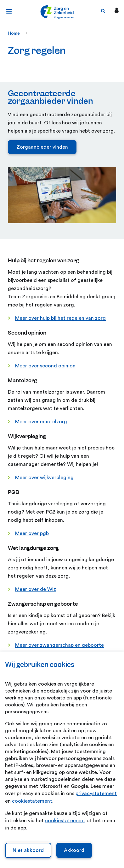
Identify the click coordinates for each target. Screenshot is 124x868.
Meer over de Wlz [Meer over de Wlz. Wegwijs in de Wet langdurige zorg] (36, 589)
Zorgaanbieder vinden (42, 147)
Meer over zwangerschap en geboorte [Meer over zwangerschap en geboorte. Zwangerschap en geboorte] (59, 645)
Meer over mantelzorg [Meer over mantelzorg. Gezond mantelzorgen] (41, 422)
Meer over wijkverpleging (44, 478)
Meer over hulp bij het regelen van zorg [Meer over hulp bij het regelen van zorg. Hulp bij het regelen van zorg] (60, 318)
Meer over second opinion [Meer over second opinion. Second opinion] (45, 366)
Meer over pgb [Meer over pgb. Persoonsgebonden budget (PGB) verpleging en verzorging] (32, 533)
